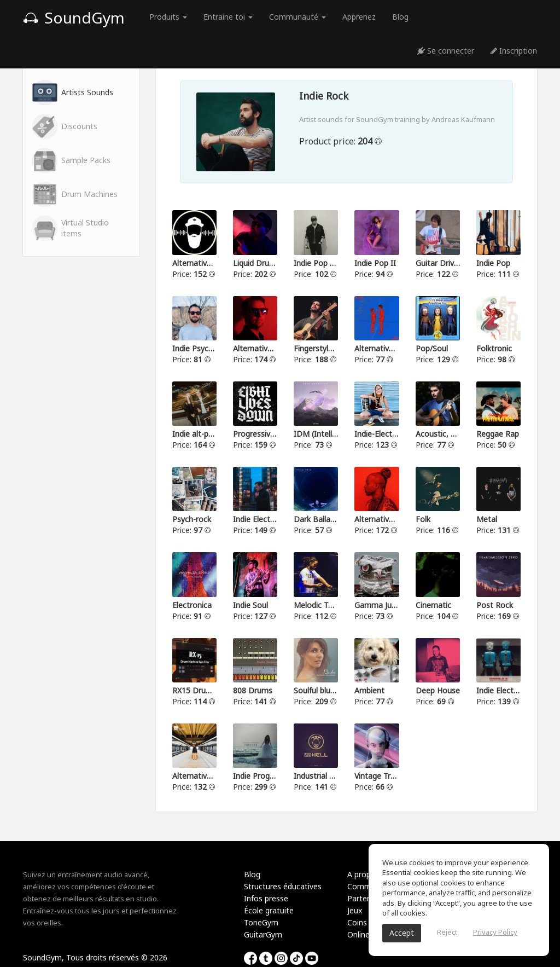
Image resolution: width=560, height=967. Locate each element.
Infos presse (266, 898)
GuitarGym (263, 934)
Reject (447, 932)
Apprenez (359, 17)
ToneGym (261, 922)
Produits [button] (168, 17)
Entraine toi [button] (228, 17)
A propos (363, 874)
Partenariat (367, 898)
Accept (402, 933)
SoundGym (74, 18)
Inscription (514, 51)
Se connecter (446, 51)
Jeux (355, 910)
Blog (400, 17)
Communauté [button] (297, 17)
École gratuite (269, 910)
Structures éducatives (283, 886)
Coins (357, 922)
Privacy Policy (495, 932)
